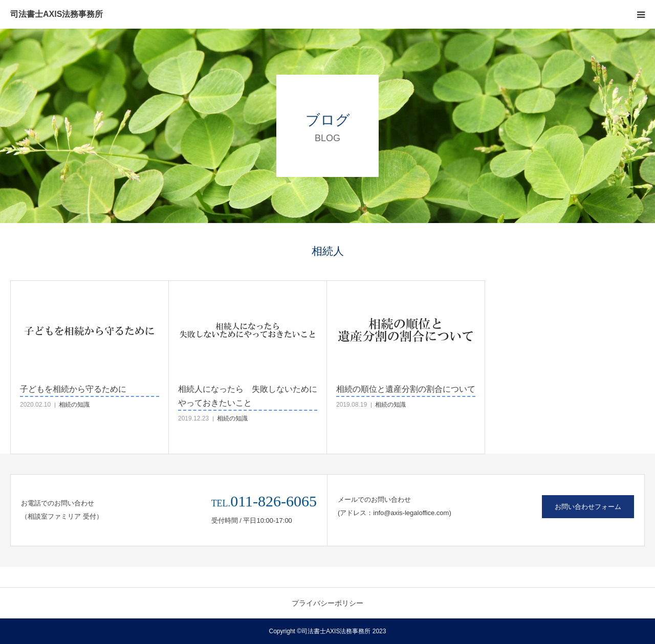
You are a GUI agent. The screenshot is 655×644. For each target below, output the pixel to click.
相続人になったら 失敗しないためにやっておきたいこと (248, 396)
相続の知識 (74, 405)
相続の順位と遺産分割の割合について (406, 389)
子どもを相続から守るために (73, 389)
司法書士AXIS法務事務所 (57, 14)
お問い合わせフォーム (588, 507)
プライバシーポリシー (327, 603)
